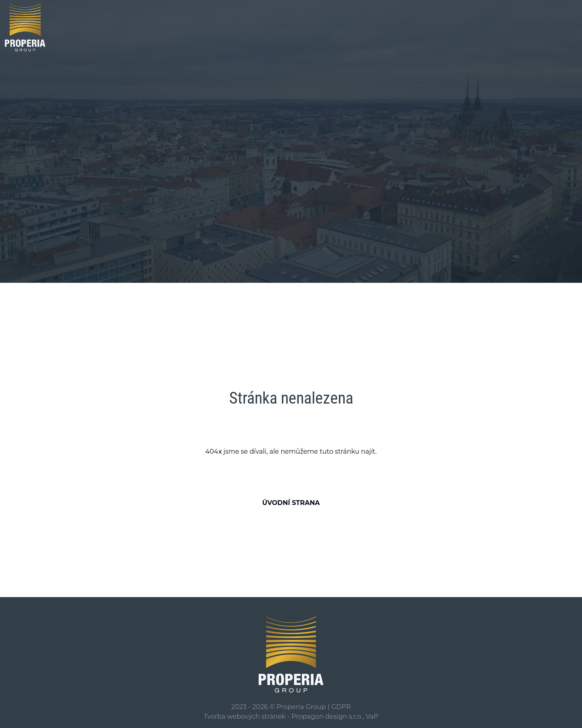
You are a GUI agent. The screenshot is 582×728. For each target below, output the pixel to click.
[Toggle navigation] (543, 27)
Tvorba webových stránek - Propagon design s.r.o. (283, 716)
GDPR (341, 707)
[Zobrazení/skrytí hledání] (567, 26)
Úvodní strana (291, 503)
